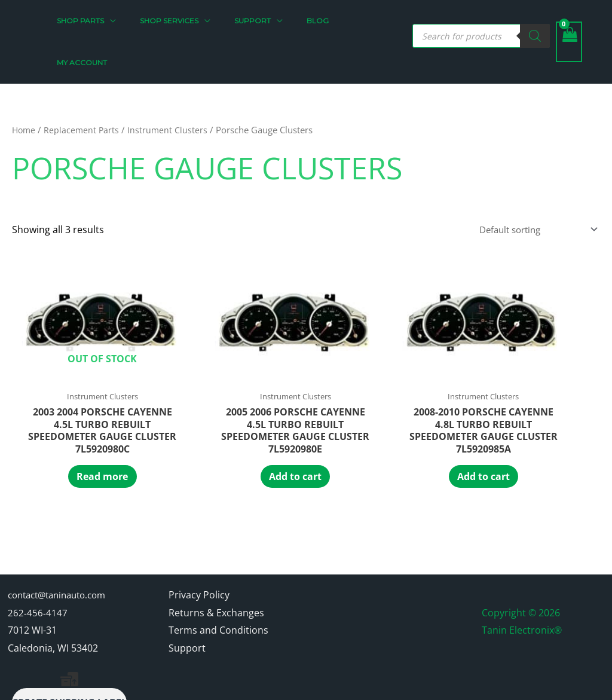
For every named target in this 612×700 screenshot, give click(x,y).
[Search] (535, 15)
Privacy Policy (199, 547)
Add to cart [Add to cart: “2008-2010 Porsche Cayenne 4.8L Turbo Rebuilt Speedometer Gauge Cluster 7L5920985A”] (306, 426)
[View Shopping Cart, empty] (569, 21)
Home (25, 88)
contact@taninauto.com (62, 547)
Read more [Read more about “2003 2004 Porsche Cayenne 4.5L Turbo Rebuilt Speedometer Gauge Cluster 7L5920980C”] (66, 426)
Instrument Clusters (171, 88)
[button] (133, 21)
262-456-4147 (38, 565)
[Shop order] (531, 188)
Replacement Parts (84, 88)
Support (187, 601)
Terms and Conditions (218, 583)
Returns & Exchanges (216, 565)
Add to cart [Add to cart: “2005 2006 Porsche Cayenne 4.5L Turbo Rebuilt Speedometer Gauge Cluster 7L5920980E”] (186, 426)
